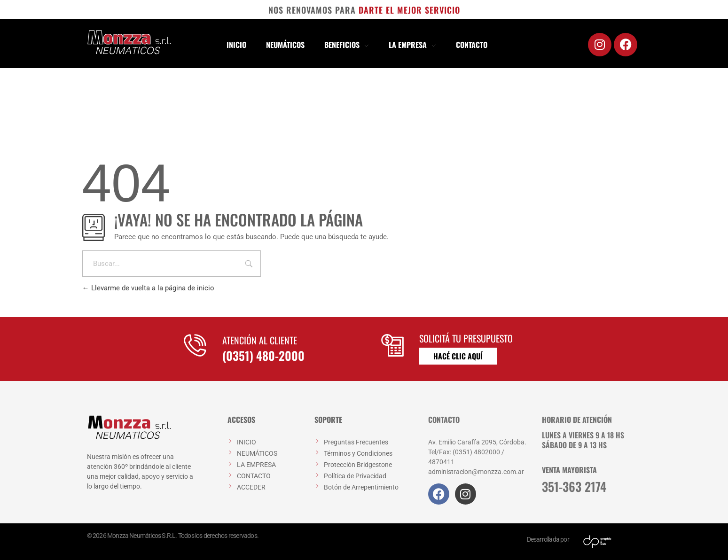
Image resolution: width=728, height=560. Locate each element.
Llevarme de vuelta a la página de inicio (148, 288)
